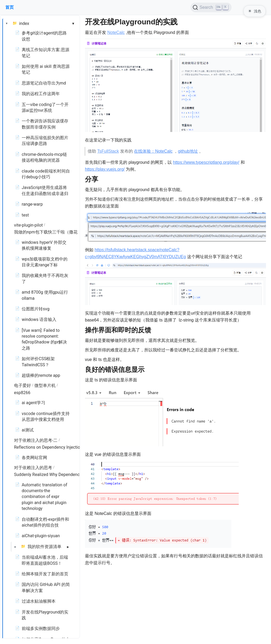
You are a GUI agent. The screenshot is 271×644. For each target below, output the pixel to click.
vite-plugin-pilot (28, 225)
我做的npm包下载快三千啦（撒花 (46, 232)
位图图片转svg (36, 309)
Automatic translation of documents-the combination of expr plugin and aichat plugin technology (44, 497)
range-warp (32, 204)
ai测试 (28, 430)
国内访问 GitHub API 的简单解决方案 (46, 587)
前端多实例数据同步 (41, 628)
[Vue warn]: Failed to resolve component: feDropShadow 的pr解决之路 (44, 339)
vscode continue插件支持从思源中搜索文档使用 (46, 416)
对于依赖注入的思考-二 (36, 440)
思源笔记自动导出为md (44, 83)
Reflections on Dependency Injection (48, 447)
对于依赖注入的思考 (33, 468)
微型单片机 (45, 385)
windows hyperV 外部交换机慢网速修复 (44, 245)
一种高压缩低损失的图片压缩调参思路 (45, 141)
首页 (10, 7)
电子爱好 (22, 385)
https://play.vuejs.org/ (105, 169)
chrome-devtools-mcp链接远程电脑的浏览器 (44, 157)
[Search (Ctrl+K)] (211, 7)
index (24, 23)
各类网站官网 (34, 458)
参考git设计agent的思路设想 (44, 36)
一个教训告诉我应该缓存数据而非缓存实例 (45, 124)
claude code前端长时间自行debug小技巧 (46, 174)
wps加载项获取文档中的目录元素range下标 (45, 262)
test (25, 215)
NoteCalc (116, 32)
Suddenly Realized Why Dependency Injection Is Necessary (69, 475)
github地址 (188, 151)
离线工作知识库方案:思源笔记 (46, 53)
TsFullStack (108, 151)
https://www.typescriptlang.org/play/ (206, 162)
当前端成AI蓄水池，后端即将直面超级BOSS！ (45, 560)
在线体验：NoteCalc (153, 151)
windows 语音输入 (39, 319)
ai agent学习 (33, 403)
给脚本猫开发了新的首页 (45, 574)
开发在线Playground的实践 (45, 615)
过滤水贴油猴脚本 (39, 601)
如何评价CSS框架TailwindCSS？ (38, 362)
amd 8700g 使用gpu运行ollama (45, 295)
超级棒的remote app (41, 375)
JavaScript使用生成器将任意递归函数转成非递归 (45, 190)
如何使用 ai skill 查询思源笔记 (46, 69)
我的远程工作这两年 (41, 94)
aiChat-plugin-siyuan (41, 536)
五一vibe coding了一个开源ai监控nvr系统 (45, 107)
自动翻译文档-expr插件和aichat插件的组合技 (45, 522)
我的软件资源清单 (44, 547)
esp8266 (22, 393)
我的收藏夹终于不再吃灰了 (45, 278)
